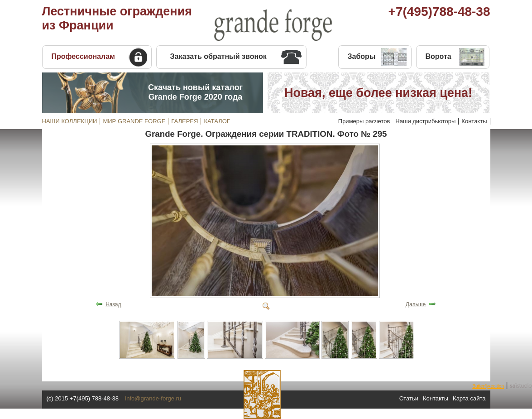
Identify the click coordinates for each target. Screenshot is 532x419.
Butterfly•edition (488, 386)
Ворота (439, 56)
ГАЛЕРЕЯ (185, 121)
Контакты (474, 121)
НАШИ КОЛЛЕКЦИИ (70, 121)
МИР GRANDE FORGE (134, 121)
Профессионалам (83, 56)
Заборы (362, 56)
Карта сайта (469, 398)
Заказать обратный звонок (218, 56)
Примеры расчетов (364, 121)
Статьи (409, 398)
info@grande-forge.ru (153, 398)
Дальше (416, 304)
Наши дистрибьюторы (425, 121)
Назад (113, 304)
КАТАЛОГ (217, 121)
